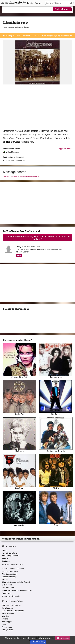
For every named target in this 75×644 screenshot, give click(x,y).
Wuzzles (5, 616)
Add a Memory (62, 9)
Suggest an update (65, 149)
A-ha (56, 508)
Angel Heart (7, 593)
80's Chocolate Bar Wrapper (13, 611)
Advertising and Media (11, 556)
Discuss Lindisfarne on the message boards (21, 176)
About (4, 550)
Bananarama (56, 361)
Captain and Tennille (56, 435)
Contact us (6, 561)
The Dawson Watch (10, 574)
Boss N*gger (7, 622)
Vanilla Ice (56, 398)
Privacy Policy (38, 642)
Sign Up (38, 3)
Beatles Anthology (9, 577)
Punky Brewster (8, 630)
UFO (4, 624)
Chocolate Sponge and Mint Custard (16, 582)
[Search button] (71, 3)
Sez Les (5, 580)
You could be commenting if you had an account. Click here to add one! (38, 238)
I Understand (62, 638)
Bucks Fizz (19, 398)
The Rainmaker (8, 588)
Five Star (19, 472)
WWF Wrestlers (8, 614)
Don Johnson (7, 585)
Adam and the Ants (19, 361)
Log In (30, 3)
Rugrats (5, 619)
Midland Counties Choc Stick (13, 569)
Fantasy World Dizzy (10, 571)
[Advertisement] (37, 108)
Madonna (19, 435)
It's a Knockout (8, 608)
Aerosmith (19, 508)
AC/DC (56, 472)
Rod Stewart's (13, 142)
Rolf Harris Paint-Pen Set (12, 605)
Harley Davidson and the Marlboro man (17, 590)
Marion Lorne (7, 627)
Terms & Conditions (10, 553)
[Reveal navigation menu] (6, 9)
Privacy (5, 558)
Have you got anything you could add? (58, 36)
